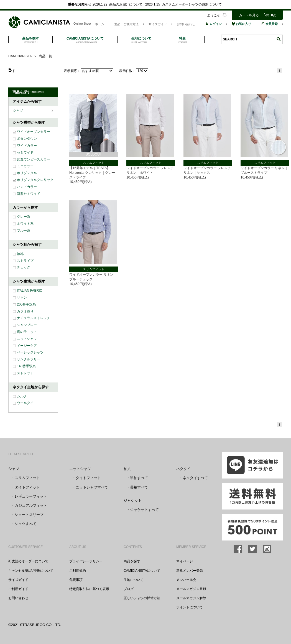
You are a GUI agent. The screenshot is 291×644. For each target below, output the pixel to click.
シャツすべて (25, 524)
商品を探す (132, 561)
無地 (20, 254)
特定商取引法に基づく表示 (89, 589)
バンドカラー (27, 187)
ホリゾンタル (27, 173)
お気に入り (241, 24)
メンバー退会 (186, 580)
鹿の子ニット (27, 332)
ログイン (213, 24)
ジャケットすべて (144, 510)
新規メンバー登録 (190, 571)
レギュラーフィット (31, 496)
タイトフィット (27, 487)
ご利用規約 (78, 571)
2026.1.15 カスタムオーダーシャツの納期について (183, 4)
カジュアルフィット (31, 505)
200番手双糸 (26, 304)
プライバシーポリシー (86, 561)
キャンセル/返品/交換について (31, 571)
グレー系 (24, 217)
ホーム (100, 24)
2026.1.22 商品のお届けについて (118, 4)
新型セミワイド (29, 194)
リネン (22, 298)
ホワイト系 (25, 224)
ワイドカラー (27, 146)
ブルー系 (24, 231)
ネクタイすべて (195, 478)
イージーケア (27, 346)
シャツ (18, 110)
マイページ (185, 561)
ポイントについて (190, 607)
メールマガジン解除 (191, 598)
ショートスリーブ (29, 515)
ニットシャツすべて (92, 487)
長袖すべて (139, 487)
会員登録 (269, 24)
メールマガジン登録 (191, 589)
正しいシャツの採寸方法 (142, 598)
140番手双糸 (26, 366)
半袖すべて (139, 478)
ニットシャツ (27, 339)
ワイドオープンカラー (34, 132)
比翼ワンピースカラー (34, 159)
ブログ (129, 589)
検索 (279, 39)
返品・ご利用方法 (126, 24)
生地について (134, 580)
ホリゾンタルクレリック (35, 180)
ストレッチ (25, 373)
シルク (22, 396)
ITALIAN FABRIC (30, 291)
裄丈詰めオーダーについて (28, 561)
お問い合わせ (186, 24)
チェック (24, 267)
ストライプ (25, 261)
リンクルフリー (29, 359)
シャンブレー (27, 325)
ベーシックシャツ (30, 352)
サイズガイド (158, 24)
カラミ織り (25, 311)
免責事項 (76, 580)
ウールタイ (25, 403)
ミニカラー (25, 166)
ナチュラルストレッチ (34, 318)
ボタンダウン (27, 139)
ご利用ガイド (18, 589)
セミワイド (25, 152)
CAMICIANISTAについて (142, 571)
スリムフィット (27, 478)
